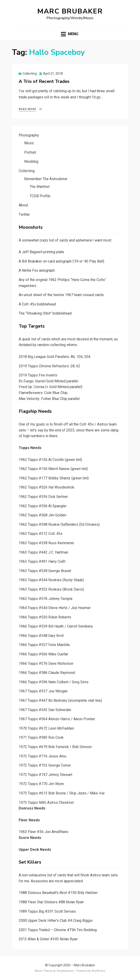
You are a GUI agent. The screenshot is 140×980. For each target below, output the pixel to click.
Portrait (30, 152)
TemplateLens (65, 971)
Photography (29, 135)
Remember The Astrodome (46, 179)
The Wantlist (40, 187)
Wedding (31, 162)
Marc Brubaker (70, 11)
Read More (27, 109)
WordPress (98, 971)
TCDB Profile (40, 196)
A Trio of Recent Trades (44, 81)
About (23, 205)
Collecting (30, 74)
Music (29, 143)
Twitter (24, 214)
